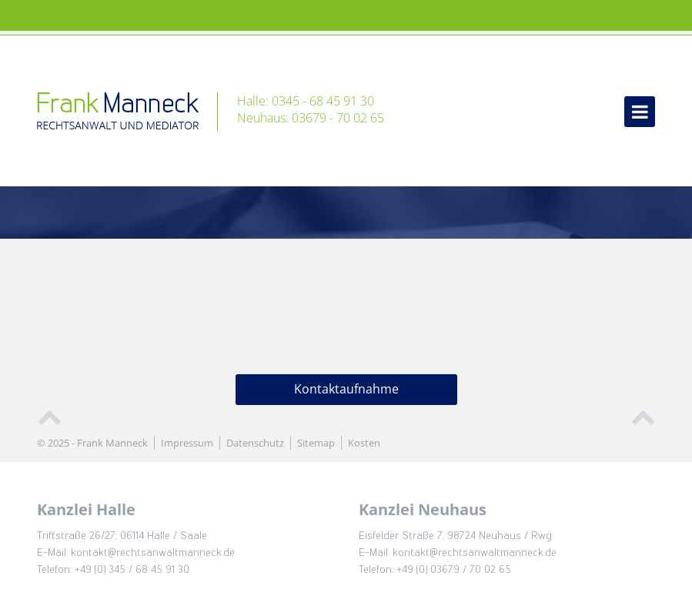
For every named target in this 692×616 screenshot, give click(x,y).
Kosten (364, 443)
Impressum (187, 443)
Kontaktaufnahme (346, 389)
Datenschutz (255, 443)
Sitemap (316, 443)
